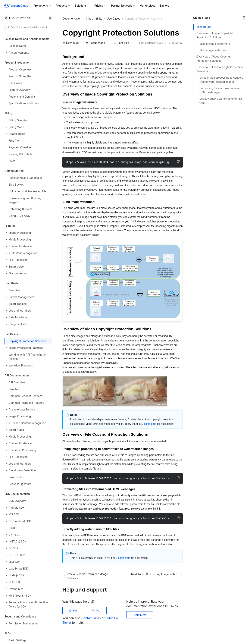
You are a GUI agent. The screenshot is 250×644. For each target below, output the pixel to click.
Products (63, 6)
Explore (166, 6)
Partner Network (123, 6)
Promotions (42, 6)
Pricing (100, 6)
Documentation (72, 19)
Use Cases (113, 19)
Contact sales (91, 625)
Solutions (82, 6)
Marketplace (147, 6)
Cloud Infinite (94, 19)
